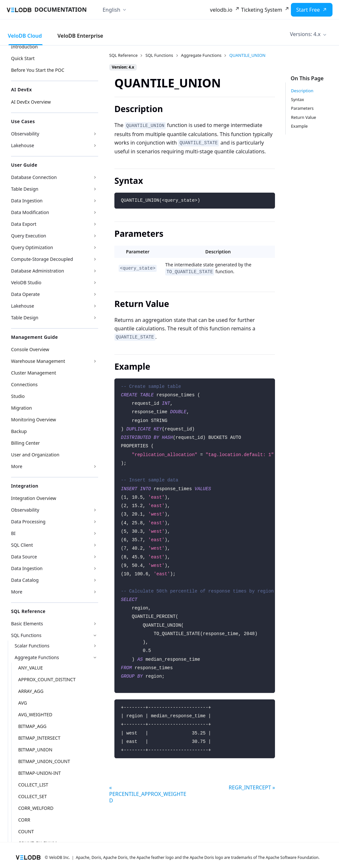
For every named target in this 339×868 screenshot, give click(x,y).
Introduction (24, 47)
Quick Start (23, 58)
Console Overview (30, 349)
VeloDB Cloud (25, 36)
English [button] (111, 10)
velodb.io (221, 10)
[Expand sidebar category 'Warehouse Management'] (95, 361)
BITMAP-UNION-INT (39, 773)
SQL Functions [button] (26, 635)
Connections (24, 384)
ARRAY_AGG (31, 691)
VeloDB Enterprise (80, 36)
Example (299, 126)
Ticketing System (262, 10)
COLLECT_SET (33, 796)
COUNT (26, 831)
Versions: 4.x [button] (305, 34)
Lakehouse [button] (23, 145)
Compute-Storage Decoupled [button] (42, 259)
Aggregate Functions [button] (37, 657)
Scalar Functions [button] (32, 646)
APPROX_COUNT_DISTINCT (47, 679)
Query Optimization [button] (32, 247)
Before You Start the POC (38, 70)
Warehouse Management (38, 361)
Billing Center (26, 443)
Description (302, 91)
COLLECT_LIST (33, 785)
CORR (24, 820)
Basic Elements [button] (27, 624)
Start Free (308, 10)
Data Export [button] (24, 224)
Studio (18, 396)
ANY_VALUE (31, 668)
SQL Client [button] (22, 545)
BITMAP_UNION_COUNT (44, 761)
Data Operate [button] (25, 294)
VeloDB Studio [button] (26, 282)
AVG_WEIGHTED (35, 715)
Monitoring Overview (33, 420)
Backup (19, 431)
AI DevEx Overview (31, 102)
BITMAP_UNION (35, 750)
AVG (23, 703)
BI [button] (13, 533)
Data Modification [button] (30, 212)
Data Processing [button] (28, 522)
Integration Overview (34, 498)
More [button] (17, 466)
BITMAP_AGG (32, 726)
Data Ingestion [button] (27, 201)
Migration (21, 408)
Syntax (297, 99)
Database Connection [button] (34, 177)
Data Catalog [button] (25, 580)
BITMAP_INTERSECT (39, 738)
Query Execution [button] (29, 236)
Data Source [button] (24, 557)
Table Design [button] (25, 189)
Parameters (302, 108)
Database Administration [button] (38, 271)
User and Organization (35, 455)
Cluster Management (33, 373)
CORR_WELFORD (36, 808)
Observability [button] (25, 134)
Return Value (303, 117)
